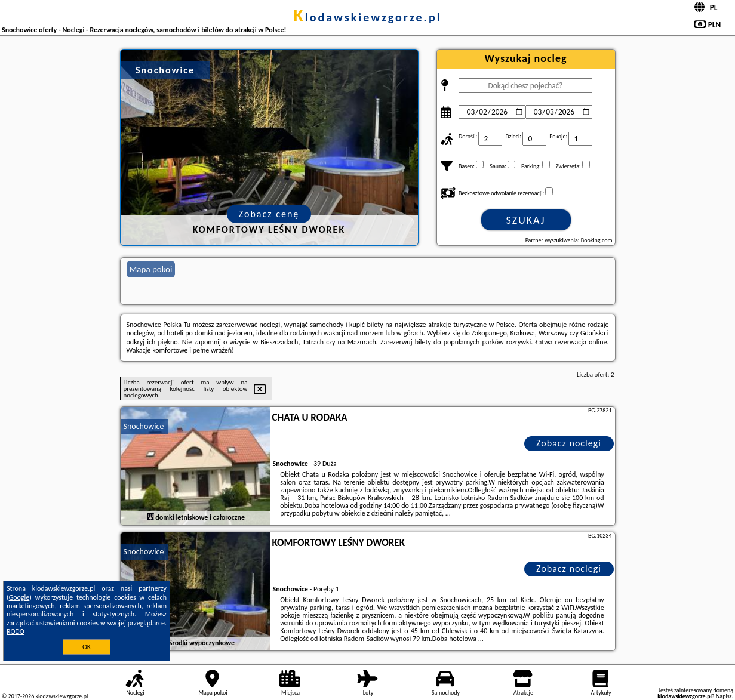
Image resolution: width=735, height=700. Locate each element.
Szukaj (526, 220)
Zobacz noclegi (569, 443)
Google (19, 597)
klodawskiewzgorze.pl (367, 17)
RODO (16, 631)
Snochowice (144, 426)
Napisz (724, 696)
